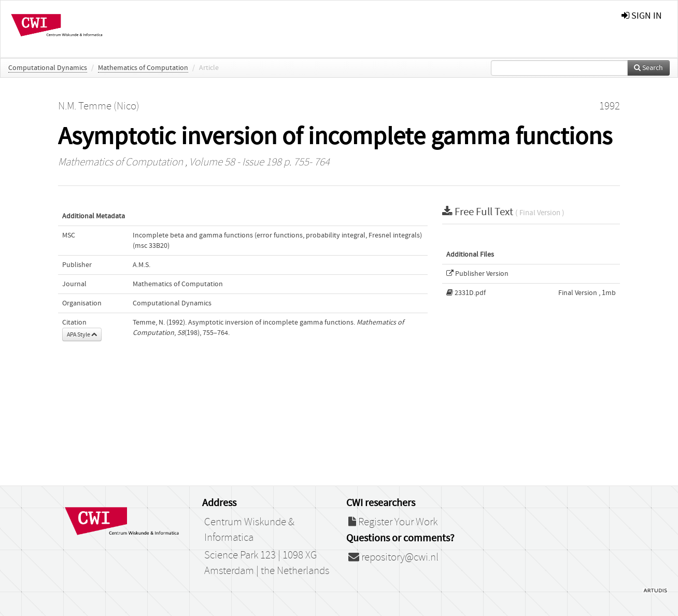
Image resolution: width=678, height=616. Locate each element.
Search (648, 68)
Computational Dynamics (48, 68)
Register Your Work (393, 522)
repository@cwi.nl (393, 557)
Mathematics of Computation (143, 68)
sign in (642, 16)
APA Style (82, 334)
